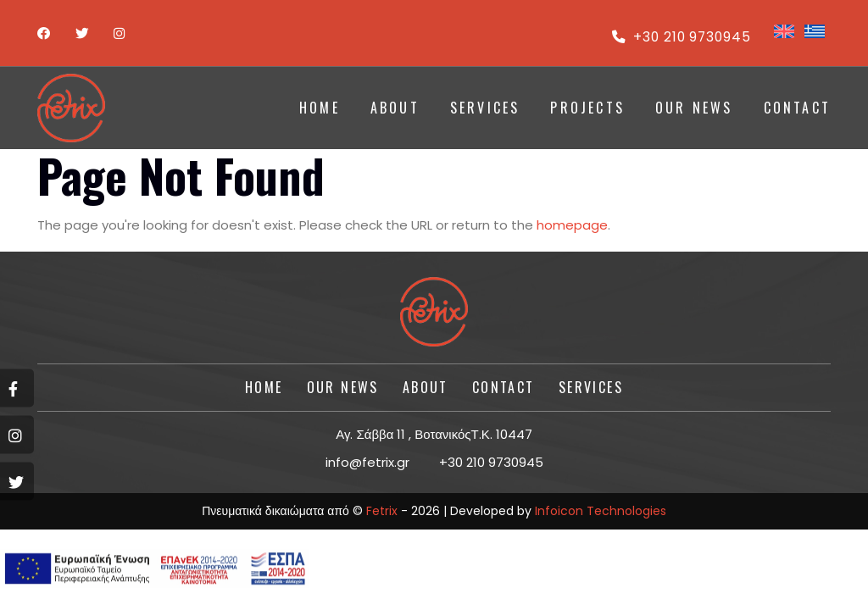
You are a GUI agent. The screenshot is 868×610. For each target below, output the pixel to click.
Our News (694, 108)
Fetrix (382, 511)
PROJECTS (587, 108)
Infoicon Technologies (601, 511)
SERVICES (485, 108)
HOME (320, 108)
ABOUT (395, 108)
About (426, 387)
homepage (572, 225)
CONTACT (797, 108)
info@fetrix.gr (367, 462)
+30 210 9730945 (680, 37)
